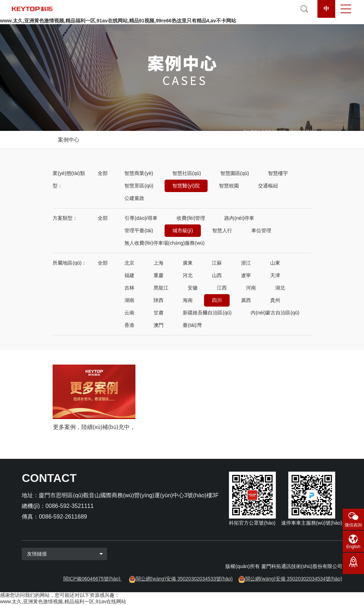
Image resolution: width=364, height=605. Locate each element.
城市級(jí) (183, 230)
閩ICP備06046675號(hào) (92, 579)
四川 (217, 300)
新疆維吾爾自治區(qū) (207, 313)
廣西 (246, 300)
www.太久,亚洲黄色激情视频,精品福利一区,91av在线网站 (63, 601)
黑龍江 (161, 288)
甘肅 (159, 313)
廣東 (188, 263)
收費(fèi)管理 (191, 218)
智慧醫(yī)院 (186, 186)
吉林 (129, 288)
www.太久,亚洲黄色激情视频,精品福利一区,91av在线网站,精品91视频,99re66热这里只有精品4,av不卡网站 (118, 21)
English (353, 547)
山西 (217, 275)
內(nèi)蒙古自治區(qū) (275, 313)
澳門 (159, 325)
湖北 (280, 288)
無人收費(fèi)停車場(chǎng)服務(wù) (164, 243)
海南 (188, 300)
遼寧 (246, 275)
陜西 (159, 300)
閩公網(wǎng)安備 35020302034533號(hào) (184, 579)
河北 (188, 275)
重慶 (159, 275)
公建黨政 (134, 198)
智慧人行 (222, 230)
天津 (275, 275)
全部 (103, 173)
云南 (129, 313)
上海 (159, 263)
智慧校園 (229, 186)
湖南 (129, 300)
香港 (129, 325)
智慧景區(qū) (139, 186)
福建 (129, 275)
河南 (251, 288)
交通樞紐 (268, 186)
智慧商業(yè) (139, 173)
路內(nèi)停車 (239, 218)
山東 (275, 263)
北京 (129, 263)
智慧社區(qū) (187, 173)
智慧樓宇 (278, 173)
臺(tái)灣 (192, 325)
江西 (222, 288)
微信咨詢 (353, 525)
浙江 (246, 263)
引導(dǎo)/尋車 (141, 218)
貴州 (275, 300)
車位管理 (261, 230)
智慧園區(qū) (235, 173)
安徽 (193, 288)
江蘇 (217, 263)
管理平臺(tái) (139, 230)
